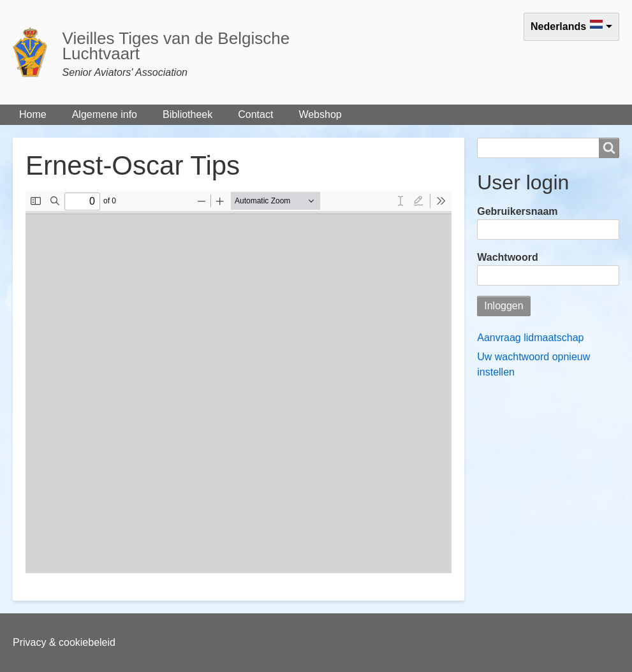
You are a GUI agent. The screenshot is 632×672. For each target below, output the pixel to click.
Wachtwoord (507, 257)
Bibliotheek (187, 114)
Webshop (320, 114)
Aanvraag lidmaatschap (530, 338)
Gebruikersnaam (517, 211)
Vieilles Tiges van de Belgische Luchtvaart (176, 46)
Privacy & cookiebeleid (64, 642)
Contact (255, 114)
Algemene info (105, 114)
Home (33, 114)
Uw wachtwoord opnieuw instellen (533, 364)
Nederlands (558, 26)
